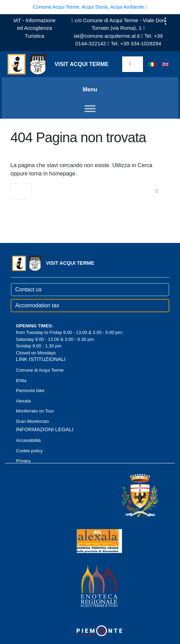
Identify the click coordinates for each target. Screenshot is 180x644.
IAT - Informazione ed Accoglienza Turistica (35, 28)
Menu (90, 89)
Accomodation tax (37, 305)
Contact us (28, 289)
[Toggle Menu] (90, 108)
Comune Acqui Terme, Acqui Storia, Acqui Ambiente (90, 7)
